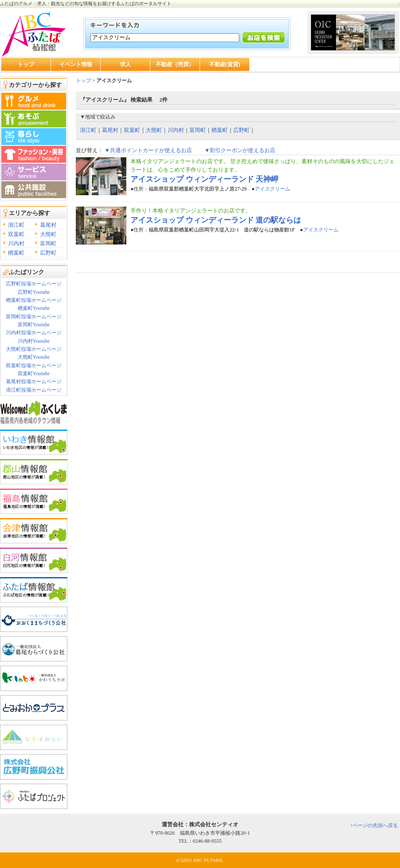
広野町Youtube (34, 292)
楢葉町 (16, 253)
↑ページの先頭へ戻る (374, 825)
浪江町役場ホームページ (34, 390)
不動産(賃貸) (225, 64)
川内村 (16, 243)
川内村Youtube (34, 341)
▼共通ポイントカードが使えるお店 (148, 150)
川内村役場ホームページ (34, 333)
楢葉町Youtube (34, 308)
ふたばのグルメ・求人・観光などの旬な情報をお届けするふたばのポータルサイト (86, 3)
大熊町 (48, 234)
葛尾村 (48, 225)
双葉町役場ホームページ (34, 365)
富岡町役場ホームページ (34, 317)
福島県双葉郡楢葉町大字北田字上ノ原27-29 (197, 189)
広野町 (48, 253)
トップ (26, 64)
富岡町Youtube (34, 325)
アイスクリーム (272, 189)
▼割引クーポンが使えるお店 (240, 150)
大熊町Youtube (34, 357)
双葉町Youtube (34, 374)
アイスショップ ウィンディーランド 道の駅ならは (216, 220)
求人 (125, 64)
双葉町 (16, 234)
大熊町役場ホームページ (34, 349)
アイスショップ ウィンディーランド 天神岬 (204, 179)
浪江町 (16, 225)
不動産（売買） (175, 64)
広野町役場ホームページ (34, 284)
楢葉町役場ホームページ (34, 300)
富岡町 (48, 243)
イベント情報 (76, 64)
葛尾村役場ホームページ (34, 382)
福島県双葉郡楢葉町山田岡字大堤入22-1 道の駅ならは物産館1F (222, 230)
